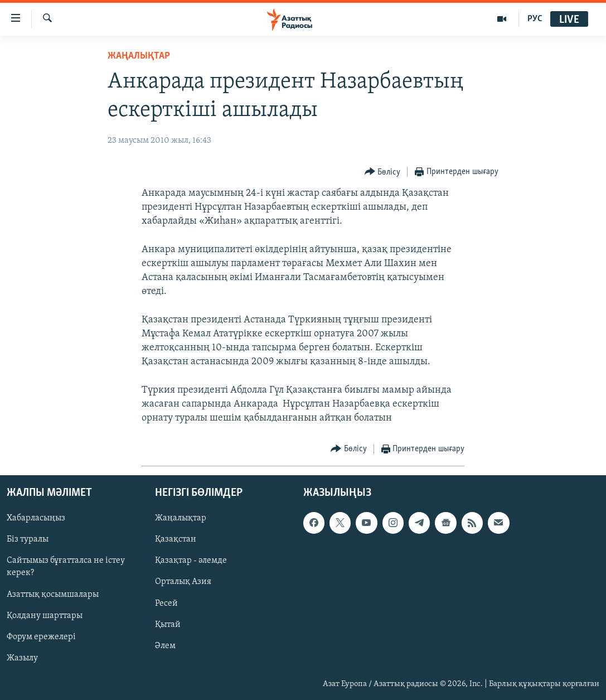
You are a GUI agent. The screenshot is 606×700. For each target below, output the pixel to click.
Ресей (166, 604)
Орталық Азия (183, 582)
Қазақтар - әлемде (191, 561)
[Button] (383, 172)
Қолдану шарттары (45, 616)
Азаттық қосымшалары (53, 595)
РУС (535, 19)
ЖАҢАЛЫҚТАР (139, 56)
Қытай (168, 625)
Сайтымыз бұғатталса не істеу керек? (66, 567)
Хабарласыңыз (36, 519)
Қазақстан (176, 540)
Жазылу (22, 658)
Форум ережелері (41, 637)
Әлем (165, 646)
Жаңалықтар (181, 519)
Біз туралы (28, 540)
